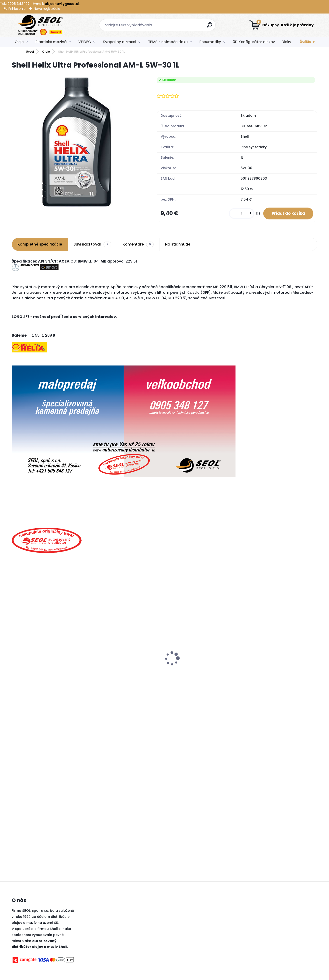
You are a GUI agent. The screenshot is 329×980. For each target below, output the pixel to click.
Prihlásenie (17, 9)
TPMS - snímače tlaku (168, 42)
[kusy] (238, 214)
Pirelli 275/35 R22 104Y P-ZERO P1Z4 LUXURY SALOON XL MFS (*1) (122, 662)
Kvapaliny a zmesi (119, 42)
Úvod (30, 52)
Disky (286, 42)
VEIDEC (85, 42)
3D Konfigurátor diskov (254, 42)
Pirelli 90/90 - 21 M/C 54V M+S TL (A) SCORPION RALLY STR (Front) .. (277, 669)
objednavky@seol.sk (62, 4)
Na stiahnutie (178, 245)
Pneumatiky (210, 42)
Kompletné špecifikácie (40, 245)
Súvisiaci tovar (92, 246)
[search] (210, 27)
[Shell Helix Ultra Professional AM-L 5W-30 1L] (77, 142)
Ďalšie (305, 42)
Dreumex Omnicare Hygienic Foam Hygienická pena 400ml (199, 669)
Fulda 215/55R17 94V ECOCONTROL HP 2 (49, 673)
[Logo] (40, 25)
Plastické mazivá (51, 42)
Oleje (19, 42)
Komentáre (138, 246)
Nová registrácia (47, 9)
